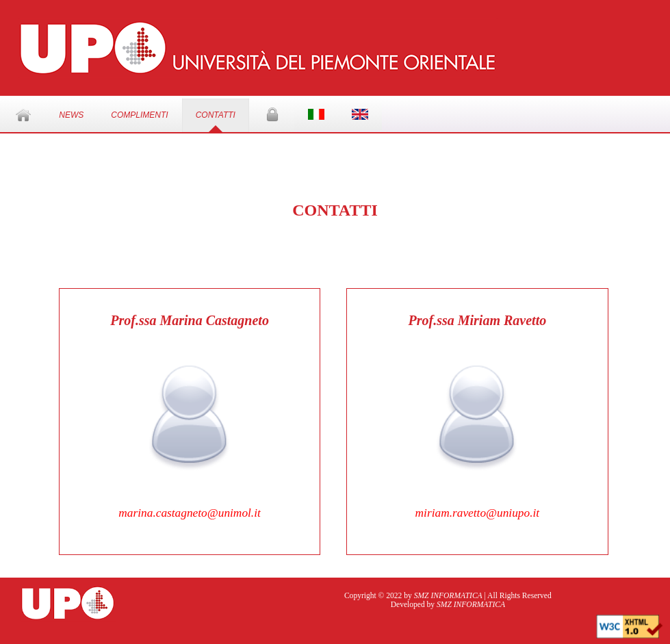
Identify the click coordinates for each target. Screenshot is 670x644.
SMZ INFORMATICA (448, 596)
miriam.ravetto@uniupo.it (478, 513)
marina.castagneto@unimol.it (190, 513)
